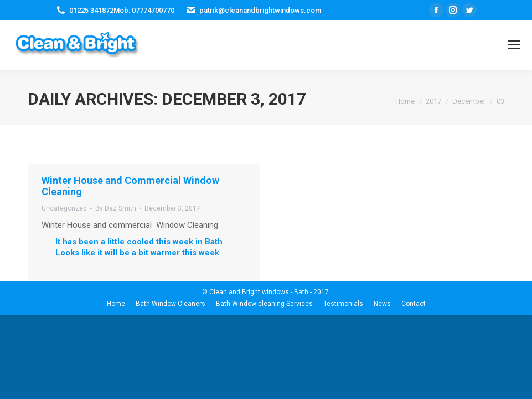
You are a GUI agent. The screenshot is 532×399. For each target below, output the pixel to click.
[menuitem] (116, 304)
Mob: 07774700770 (144, 10)
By (116, 208)
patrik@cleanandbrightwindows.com (260, 10)
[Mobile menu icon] (514, 45)
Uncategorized (64, 208)
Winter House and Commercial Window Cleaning (130, 186)
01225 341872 (91, 10)
